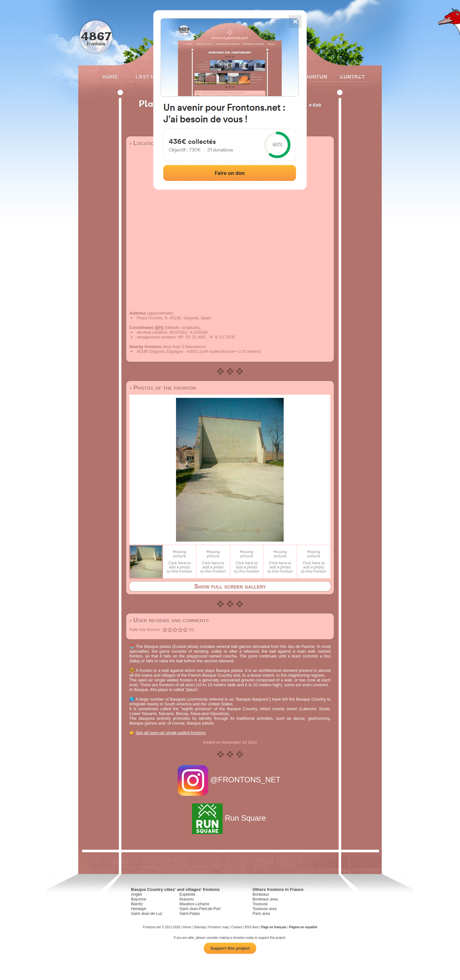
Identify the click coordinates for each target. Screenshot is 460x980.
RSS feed (252, 927)
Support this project (230, 948)
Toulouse (260, 904)
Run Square (230, 818)
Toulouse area (264, 909)
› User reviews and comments (169, 620)
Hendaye (139, 909)
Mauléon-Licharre (194, 904)
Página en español (303, 927)
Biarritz (137, 904)
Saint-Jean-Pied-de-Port (200, 909)
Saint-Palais (190, 914)
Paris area (261, 914)
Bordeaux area (265, 899)
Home (110, 77)
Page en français (274, 927)
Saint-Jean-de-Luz (147, 914)
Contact (352, 77)
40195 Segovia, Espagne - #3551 (168, 351)
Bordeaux (261, 894)
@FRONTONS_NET (230, 780)
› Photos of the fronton (163, 388)
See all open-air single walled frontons (171, 733)
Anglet (136, 894)
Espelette (188, 894)
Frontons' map (218, 927)
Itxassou (187, 899)
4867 (96, 36)
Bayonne (138, 899)
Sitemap (200, 927)
